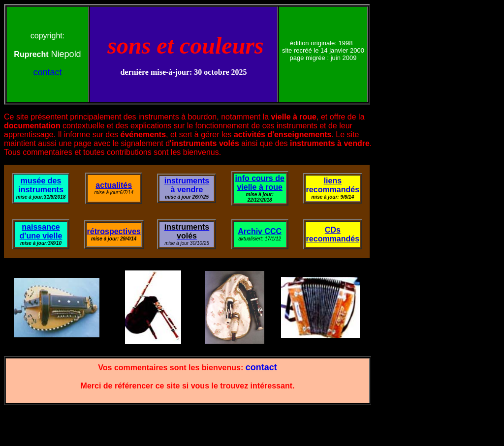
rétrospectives (114, 231)
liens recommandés (333, 185)
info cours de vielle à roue (259, 183)
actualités (114, 185)
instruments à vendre (187, 185)
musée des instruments (41, 185)
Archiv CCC (260, 231)
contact (47, 72)
